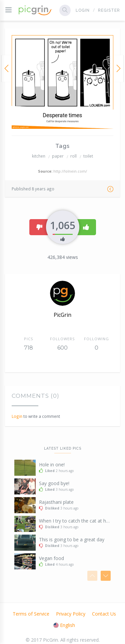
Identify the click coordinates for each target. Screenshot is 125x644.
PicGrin (62, 315)
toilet (88, 156)
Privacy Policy (71, 614)
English (64, 625)
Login (83, 10)
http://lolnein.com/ (70, 171)
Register (109, 10)
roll (73, 156)
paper (58, 156)
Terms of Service (31, 614)
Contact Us (104, 614)
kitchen (39, 156)
